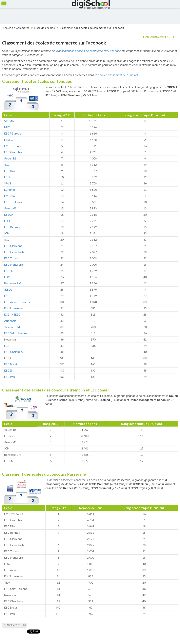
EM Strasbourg (14, 146)
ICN (7, 233)
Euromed (10, 190)
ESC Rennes (12, 227)
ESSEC (8, 140)
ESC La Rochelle (14, 252)
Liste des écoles (45, 28)
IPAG (8, 183)
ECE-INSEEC (12, 314)
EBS (7, 346)
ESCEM (9, 271)
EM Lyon (9, 196)
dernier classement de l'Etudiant (118, 75)
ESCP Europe (13, 133)
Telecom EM (12, 327)
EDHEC (9, 221)
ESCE (8, 296)
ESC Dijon (10, 171)
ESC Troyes (12, 258)
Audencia (10, 321)
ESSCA (9, 215)
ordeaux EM (14, 283)
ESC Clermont (13, 246)
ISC (7, 165)
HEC (7, 127)
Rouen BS (10, 158)
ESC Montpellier (14, 265)
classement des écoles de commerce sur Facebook (89, 51)
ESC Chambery (14, 352)
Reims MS (10, 208)
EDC (7, 277)
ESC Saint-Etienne (16, 333)
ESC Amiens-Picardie (17, 302)
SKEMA (9, 121)
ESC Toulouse (13, 202)
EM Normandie (13, 308)
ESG (7, 177)
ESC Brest (11, 364)
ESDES (8, 370)
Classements (12, 625)
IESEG (8, 289)
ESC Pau (10, 377)
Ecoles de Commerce (16, 28)
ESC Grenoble (13, 152)
